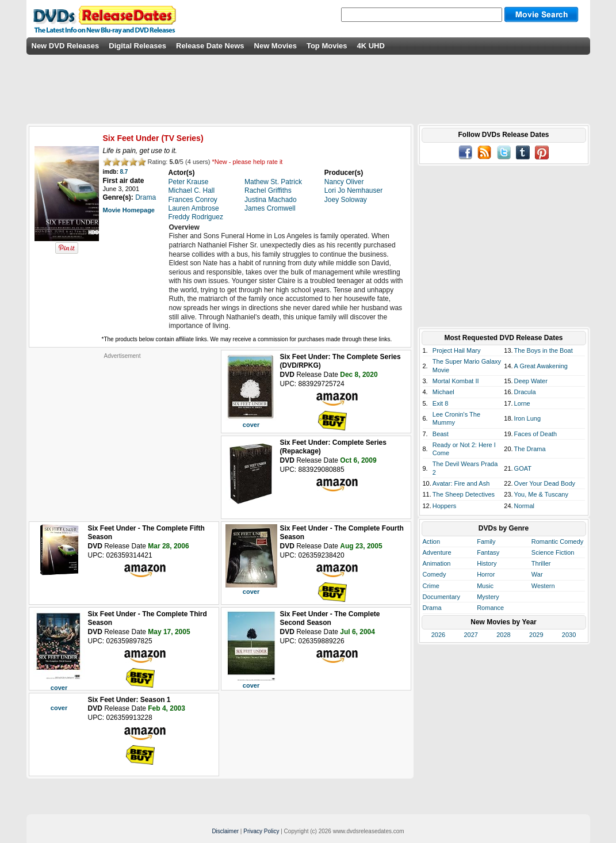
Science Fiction (553, 552)
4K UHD (370, 46)
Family (486, 541)
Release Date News (210, 46)
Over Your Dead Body (545, 483)
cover (251, 425)
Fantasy (488, 552)
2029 (536, 635)
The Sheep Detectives (464, 494)
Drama (432, 608)
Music (485, 586)
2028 (503, 635)
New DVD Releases (66, 46)
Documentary (441, 597)
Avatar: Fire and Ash (461, 483)
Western (543, 586)
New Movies (276, 46)
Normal (524, 506)
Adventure (437, 552)
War (537, 574)
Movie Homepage (129, 210)
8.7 (124, 172)
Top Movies (327, 46)
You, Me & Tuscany (541, 494)
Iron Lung (527, 418)
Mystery (488, 597)
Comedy (435, 574)
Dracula (525, 392)
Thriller (541, 563)
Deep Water (531, 381)
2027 (470, 635)
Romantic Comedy (557, 541)
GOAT (523, 468)
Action (432, 541)
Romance (490, 608)
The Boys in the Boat (544, 350)
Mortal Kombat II (456, 381)
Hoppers (445, 506)
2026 (438, 635)
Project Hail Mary (457, 350)
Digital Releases (137, 46)
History (487, 563)
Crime (431, 586)
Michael (443, 392)
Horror (486, 574)
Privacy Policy (261, 831)
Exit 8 (441, 403)
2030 (569, 635)
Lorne (522, 403)
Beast (441, 434)
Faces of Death (536, 434)
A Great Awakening (541, 366)
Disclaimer (225, 831)
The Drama (530, 449)
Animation (437, 563)
